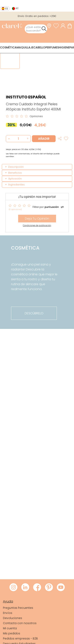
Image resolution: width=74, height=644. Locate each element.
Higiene (64, 47)
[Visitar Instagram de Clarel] (13, 588)
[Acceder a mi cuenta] (64, 26)
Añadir (44, 139)
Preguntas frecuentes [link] (18, 608)
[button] (27, 139)
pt (17, 9)
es (7, 9)
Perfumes (52, 47)
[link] (12, 26)
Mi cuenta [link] (10, 628)
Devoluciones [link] (13, 618)
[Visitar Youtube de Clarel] (61, 588)
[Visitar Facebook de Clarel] (37, 588)
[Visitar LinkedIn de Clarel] (25, 588)
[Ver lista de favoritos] (57, 26)
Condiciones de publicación (37, 225)
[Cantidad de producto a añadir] (18, 139)
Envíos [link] (8, 613)
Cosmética (8, 47)
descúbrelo (34, 313)
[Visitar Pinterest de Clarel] (49, 588)
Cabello (39, 47)
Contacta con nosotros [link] (20, 623)
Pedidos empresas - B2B (20, 638)
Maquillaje (25, 47)
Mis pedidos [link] (12, 633)
